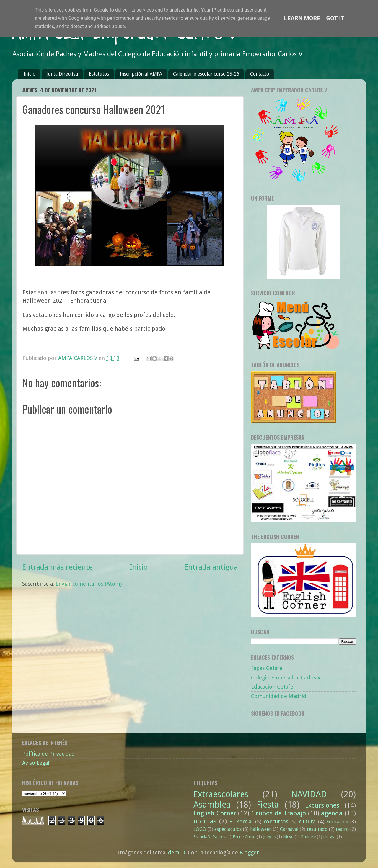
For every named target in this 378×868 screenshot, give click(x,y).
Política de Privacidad (48, 754)
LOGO (200, 829)
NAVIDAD (309, 794)
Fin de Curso (244, 837)
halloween (261, 829)
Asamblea (212, 805)
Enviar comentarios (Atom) (89, 584)
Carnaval (289, 829)
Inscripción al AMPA (141, 74)
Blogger (249, 853)
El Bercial (241, 822)
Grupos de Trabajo (279, 813)
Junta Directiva (62, 74)
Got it (335, 18)
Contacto (260, 74)
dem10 (177, 853)
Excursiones (322, 805)
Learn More (302, 18)
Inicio (30, 74)
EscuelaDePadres (209, 837)
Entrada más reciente (57, 567)
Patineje (308, 837)
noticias (205, 821)
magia (329, 837)
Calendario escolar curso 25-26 (206, 74)
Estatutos (99, 74)
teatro (342, 829)
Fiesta (268, 805)
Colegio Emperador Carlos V (286, 678)
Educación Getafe (272, 687)
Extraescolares (221, 794)
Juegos (269, 837)
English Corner (215, 813)
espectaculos (228, 829)
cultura (307, 822)
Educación (337, 822)
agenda (332, 813)
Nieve (288, 837)
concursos (276, 822)
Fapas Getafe (267, 668)
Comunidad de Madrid (279, 696)
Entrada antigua (211, 567)
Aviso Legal (36, 763)
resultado (317, 829)
